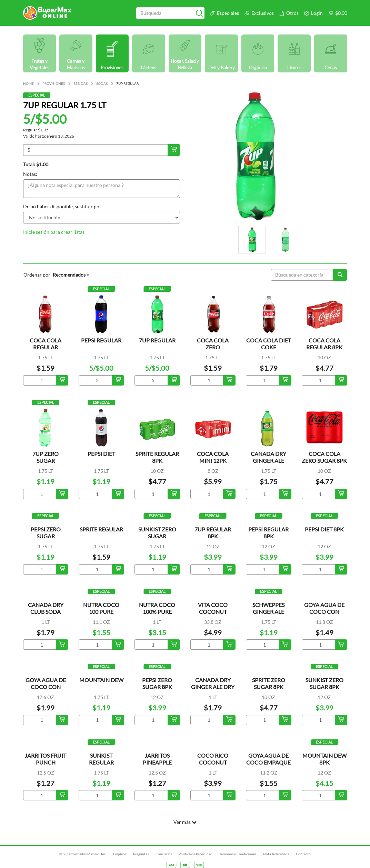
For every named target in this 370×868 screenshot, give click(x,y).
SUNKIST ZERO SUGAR (157, 533)
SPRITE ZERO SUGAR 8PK (269, 683)
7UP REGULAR (157, 340)
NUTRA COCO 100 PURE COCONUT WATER (101, 615)
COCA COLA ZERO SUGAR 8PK (324, 457)
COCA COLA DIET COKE (269, 344)
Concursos (164, 854)
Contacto (303, 854)
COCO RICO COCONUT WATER (213, 762)
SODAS (102, 83)
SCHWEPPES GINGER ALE (268, 608)
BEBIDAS (81, 83)
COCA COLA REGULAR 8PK (324, 344)
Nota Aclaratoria (276, 854)
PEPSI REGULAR (101, 340)
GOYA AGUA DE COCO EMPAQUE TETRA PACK (268, 762)
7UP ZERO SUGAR (46, 457)
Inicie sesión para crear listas (54, 232)
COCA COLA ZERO (213, 344)
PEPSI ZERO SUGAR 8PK (157, 683)
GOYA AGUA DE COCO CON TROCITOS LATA (324, 612)
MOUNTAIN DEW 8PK (324, 759)
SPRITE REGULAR (101, 529)
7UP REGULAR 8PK (213, 533)
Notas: (30, 174)
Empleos (120, 854)
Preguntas (141, 854)
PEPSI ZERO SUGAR (46, 533)
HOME (28, 83)
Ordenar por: (56, 275)
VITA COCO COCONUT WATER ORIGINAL (213, 615)
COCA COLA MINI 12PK (213, 457)
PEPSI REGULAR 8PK (268, 533)
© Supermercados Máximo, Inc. (83, 854)
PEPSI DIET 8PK (324, 529)
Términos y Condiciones (238, 854)
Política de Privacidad (196, 854)
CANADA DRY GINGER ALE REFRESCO (268, 461)
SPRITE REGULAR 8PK (157, 457)
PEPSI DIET (101, 454)
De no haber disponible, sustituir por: (63, 206)
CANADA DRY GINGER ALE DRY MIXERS (213, 687)
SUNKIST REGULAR (101, 759)
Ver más (185, 822)
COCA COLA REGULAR (46, 344)
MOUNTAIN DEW (101, 680)
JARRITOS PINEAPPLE (157, 759)
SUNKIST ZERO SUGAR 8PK (324, 683)
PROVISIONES (54, 83)
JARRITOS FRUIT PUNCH (46, 759)
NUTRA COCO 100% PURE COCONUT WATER (157, 615)
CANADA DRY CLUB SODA (46, 608)
